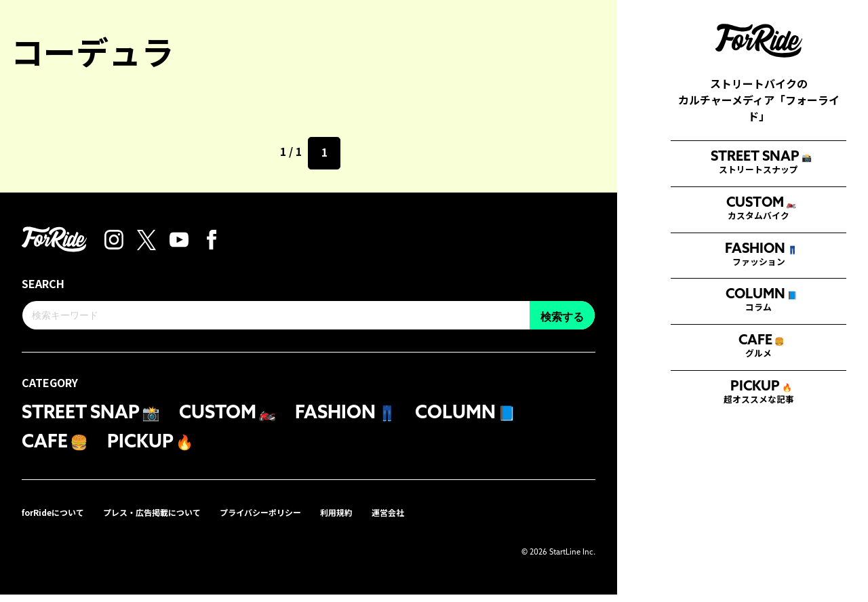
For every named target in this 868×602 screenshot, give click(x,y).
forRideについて (59, 519)
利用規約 (381, 519)
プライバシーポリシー (296, 519)
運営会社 (438, 519)
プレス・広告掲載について (172, 519)
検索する (813, 529)
